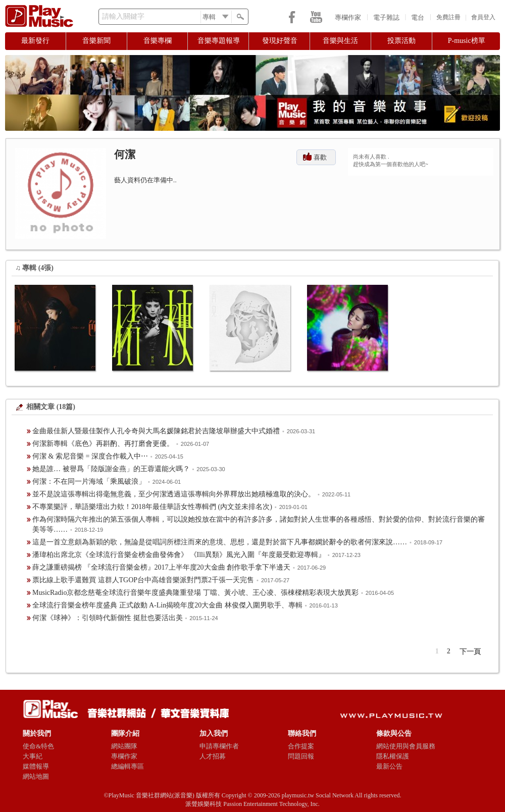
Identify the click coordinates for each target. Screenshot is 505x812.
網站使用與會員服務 (406, 746)
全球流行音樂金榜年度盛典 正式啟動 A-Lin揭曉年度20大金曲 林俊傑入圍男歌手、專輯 (167, 605)
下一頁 (470, 652)
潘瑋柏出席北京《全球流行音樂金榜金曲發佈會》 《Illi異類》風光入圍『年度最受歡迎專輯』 (179, 555)
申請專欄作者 (219, 746)
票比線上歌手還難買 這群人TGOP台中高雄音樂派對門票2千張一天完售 (143, 580)
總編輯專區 (128, 766)
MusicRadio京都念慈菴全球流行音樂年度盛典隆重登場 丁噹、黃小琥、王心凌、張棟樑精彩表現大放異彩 (195, 593)
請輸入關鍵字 (123, 16)
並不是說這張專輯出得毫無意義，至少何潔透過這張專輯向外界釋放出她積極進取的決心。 (174, 494)
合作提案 (301, 746)
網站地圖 (36, 776)
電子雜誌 (386, 17)
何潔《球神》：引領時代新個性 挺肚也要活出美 (108, 618)
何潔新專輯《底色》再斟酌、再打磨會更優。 (103, 444)
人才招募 (213, 756)
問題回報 (301, 756)
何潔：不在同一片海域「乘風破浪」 (89, 481)
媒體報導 (36, 766)
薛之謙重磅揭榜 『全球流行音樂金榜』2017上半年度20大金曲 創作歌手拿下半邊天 (161, 567)
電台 (418, 17)
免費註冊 (448, 17)
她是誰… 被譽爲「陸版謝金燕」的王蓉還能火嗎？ (111, 469)
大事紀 (33, 756)
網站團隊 (124, 746)
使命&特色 (38, 746)
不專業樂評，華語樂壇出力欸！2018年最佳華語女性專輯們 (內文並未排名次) (152, 507)
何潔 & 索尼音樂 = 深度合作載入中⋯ (90, 456)
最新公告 (389, 766)
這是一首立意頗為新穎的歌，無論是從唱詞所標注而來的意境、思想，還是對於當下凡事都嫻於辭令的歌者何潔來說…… (220, 542)
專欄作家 (348, 17)
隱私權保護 (393, 756)
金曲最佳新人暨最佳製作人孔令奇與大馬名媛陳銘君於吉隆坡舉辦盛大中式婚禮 (156, 431)
